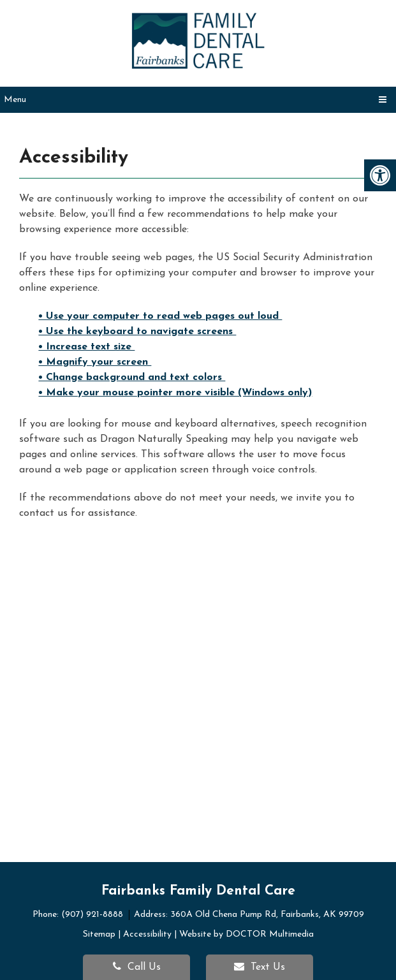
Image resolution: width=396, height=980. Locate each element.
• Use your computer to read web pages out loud (160, 316)
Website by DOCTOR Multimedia (246, 934)
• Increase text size (86, 347)
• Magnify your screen (95, 362)
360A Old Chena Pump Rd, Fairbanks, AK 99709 (267, 915)
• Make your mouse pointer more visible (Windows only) (175, 393)
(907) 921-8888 (93, 915)
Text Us (260, 967)
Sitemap (99, 934)
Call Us (137, 967)
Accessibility (147, 934)
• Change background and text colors (132, 377)
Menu (15, 100)
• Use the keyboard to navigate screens (137, 332)
